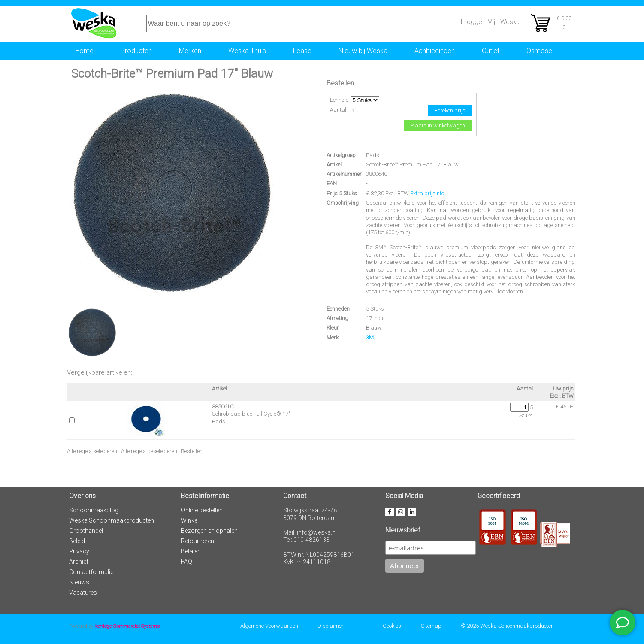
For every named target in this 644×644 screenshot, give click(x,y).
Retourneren (198, 541)
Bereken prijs (450, 110)
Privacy (79, 551)
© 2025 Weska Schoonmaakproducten (507, 626)
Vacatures (83, 593)
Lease (302, 51)
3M (370, 337)
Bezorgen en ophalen (209, 531)
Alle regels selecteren (92, 451)
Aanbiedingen (435, 51)
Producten (136, 51)
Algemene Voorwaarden (269, 626)
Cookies (392, 626)
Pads (373, 155)
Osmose (539, 51)
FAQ (187, 562)
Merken (190, 51)
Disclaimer (331, 626)
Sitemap (431, 626)
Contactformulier (92, 572)
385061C (223, 407)
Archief (79, 562)
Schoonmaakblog (94, 510)
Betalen (191, 551)
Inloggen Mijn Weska (490, 22)
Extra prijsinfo (427, 193)
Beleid (77, 541)
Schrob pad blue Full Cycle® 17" (251, 414)
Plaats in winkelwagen (438, 125)
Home (84, 51)
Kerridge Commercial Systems (127, 626)
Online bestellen (202, 510)
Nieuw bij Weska (363, 51)
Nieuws (79, 582)
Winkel (190, 520)
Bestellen (192, 451)
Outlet (491, 51)
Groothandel (86, 531)
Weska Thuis (247, 51)
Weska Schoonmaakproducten (112, 520)
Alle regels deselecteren (149, 451)
